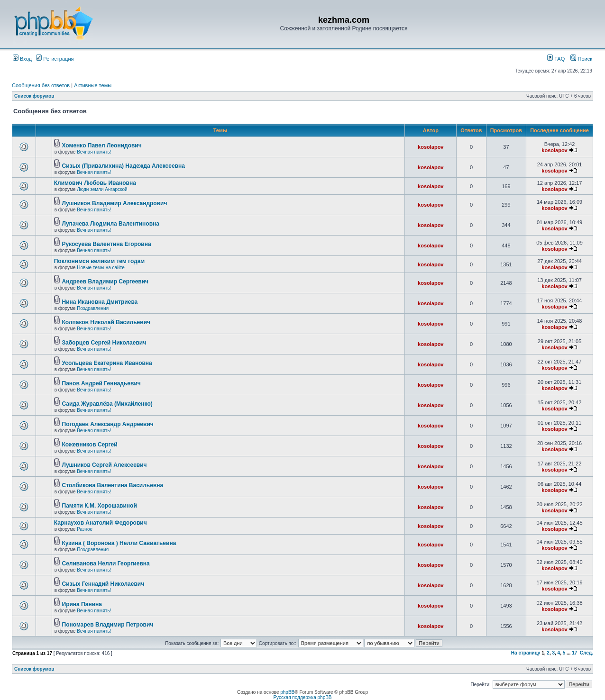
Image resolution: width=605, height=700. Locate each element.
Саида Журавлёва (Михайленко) (107, 404)
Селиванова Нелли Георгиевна (106, 564)
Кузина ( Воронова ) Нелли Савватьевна (119, 543)
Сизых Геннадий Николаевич (103, 584)
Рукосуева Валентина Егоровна (107, 244)
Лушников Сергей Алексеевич (105, 465)
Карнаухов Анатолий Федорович (101, 523)
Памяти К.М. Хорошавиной (100, 506)
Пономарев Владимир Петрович (108, 625)
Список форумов (34, 96)
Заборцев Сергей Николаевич (104, 343)
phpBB (287, 692)
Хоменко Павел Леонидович (102, 145)
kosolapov (431, 147)
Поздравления (93, 308)
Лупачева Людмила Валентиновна (111, 224)
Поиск (581, 59)
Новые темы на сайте (101, 268)
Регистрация (55, 59)
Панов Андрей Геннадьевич (101, 383)
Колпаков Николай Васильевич (106, 322)
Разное (85, 529)
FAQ (556, 59)
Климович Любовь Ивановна (95, 183)
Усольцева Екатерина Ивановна (107, 363)
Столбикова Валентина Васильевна (113, 485)
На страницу (526, 653)
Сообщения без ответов (41, 85)
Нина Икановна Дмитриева (100, 302)
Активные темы (93, 85)
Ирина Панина (82, 604)
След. (587, 653)
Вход (22, 59)
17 (574, 653)
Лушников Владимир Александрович (115, 203)
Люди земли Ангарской (102, 189)
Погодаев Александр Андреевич (108, 424)
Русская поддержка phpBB (302, 697)
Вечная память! (94, 152)
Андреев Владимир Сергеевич (105, 282)
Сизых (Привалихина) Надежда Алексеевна (124, 166)
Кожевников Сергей (90, 445)
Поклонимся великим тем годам (100, 261)
